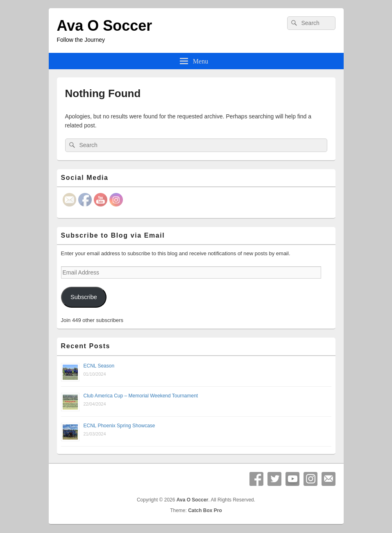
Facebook (256, 479)
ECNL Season (99, 366)
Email (329, 479)
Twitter (274, 479)
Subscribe (84, 297)
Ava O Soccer (105, 26)
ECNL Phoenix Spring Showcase (119, 426)
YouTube (292, 479)
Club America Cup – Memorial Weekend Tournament (141, 396)
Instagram (310, 479)
